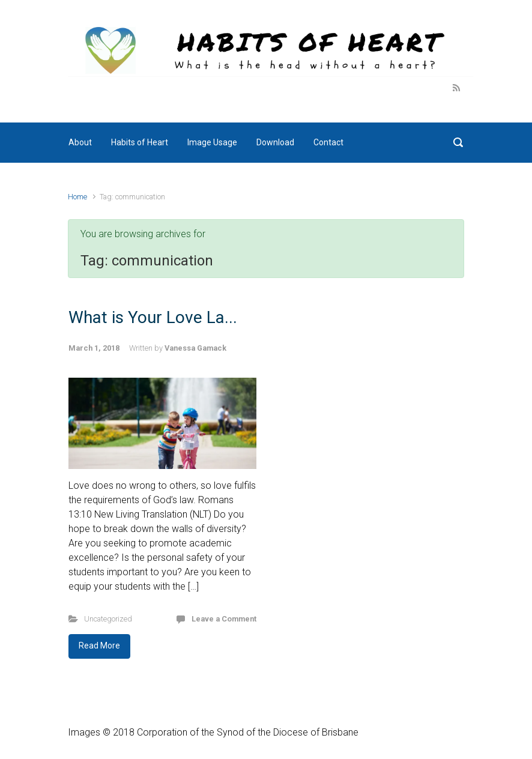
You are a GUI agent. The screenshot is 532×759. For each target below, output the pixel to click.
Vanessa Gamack (195, 348)
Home (77, 197)
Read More (99, 646)
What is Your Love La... (153, 317)
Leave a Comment (224, 619)
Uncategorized (108, 619)
